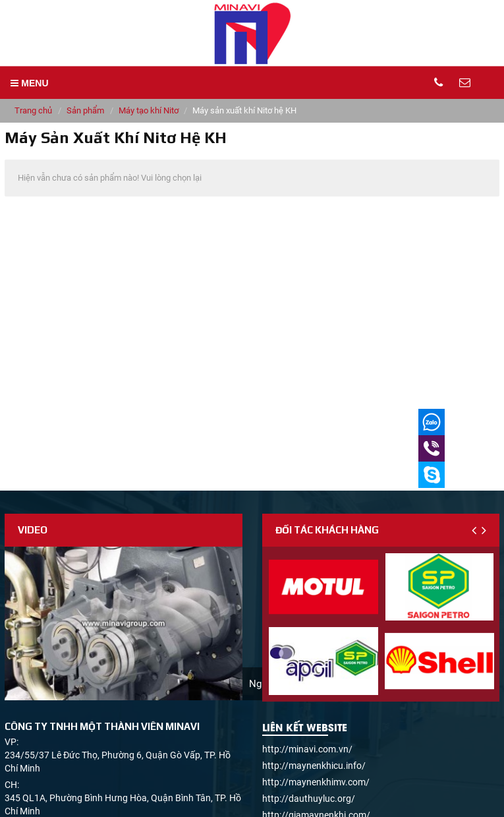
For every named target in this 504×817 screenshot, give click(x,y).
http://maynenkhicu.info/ (314, 766)
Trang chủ (33, 110)
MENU (29, 83)
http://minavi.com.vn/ (307, 749)
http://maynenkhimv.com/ (316, 782)
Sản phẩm (85, 110)
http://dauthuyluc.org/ (309, 799)
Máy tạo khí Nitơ (149, 110)
